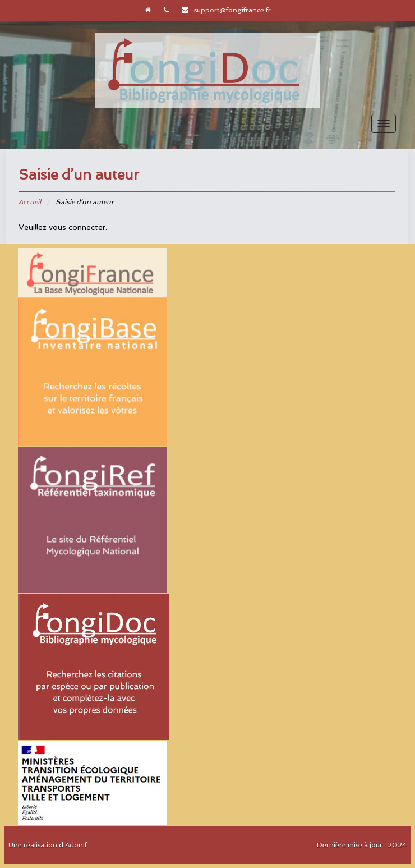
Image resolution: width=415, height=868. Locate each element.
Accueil (30, 202)
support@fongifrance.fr (232, 10)
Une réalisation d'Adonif (48, 845)
